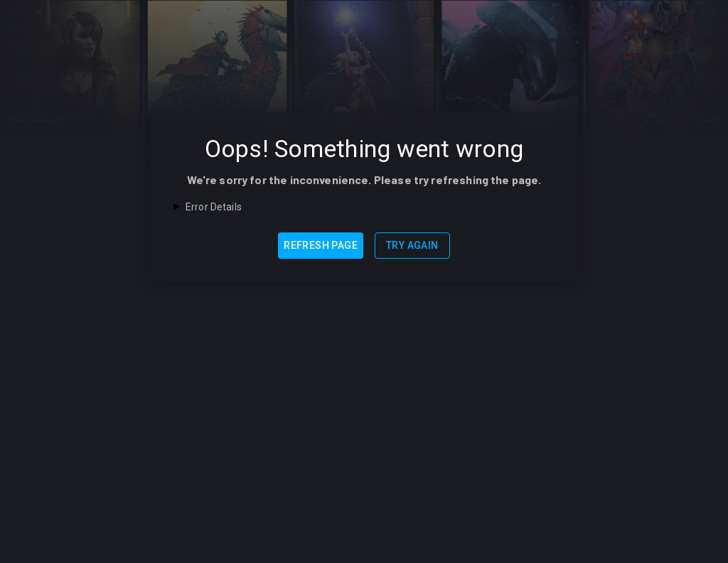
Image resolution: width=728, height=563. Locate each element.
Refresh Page (321, 245)
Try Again (412, 245)
